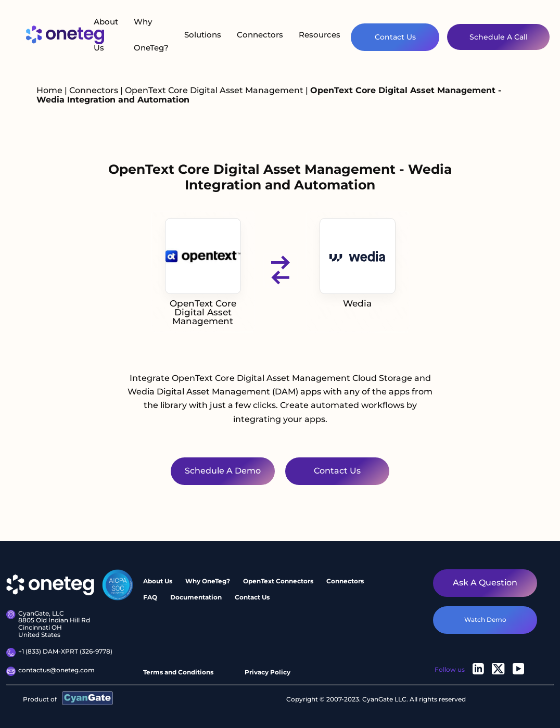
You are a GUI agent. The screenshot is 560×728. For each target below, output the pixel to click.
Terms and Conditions (178, 672)
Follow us (450, 669)
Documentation (196, 597)
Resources (320, 35)
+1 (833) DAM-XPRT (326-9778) (59, 653)
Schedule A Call (499, 37)
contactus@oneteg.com (50, 671)
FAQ (150, 597)
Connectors (260, 35)
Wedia (358, 263)
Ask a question (485, 583)
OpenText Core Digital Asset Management (215, 90)
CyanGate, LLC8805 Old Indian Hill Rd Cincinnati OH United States (48, 624)
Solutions (203, 35)
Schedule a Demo (223, 471)
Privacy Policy (268, 672)
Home (49, 90)
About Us (106, 35)
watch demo (485, 620)
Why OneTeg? (151, 35)
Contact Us (395, 37)
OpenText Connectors (278, 581)
